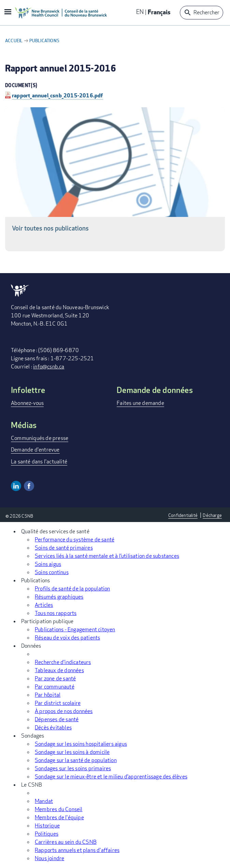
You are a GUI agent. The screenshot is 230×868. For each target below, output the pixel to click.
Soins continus (52, 572)
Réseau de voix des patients (67, 638)
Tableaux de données (59, 670)
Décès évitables (53, 728)
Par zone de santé (55, 678)
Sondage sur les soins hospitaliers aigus (81, 744)
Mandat (44, 801)
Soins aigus (48, 564)
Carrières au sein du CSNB (66, 842)
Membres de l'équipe (59, 817)
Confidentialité (183, 515)
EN (140, 12)
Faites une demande (140, 403)
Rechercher (206, 12)
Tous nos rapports (56, 613)
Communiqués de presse (40, 438)
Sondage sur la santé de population (76, 760)
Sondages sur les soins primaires (73, 768)
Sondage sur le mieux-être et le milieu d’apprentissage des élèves (111, 777)
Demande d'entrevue (35, 450)
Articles (44, 605)
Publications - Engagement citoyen (75, 629)
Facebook (29, 486)
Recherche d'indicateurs (63, 662)
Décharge (212, 515)
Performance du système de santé (75, 540)
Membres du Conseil (59, 809)
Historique (47, 826)
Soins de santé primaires (64, 548)
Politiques (47, 834)
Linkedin (16, 486)
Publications (44, 41)
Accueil (14, 41)
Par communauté (55, 687)
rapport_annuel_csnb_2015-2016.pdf (57, 95)
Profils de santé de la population (73, 589)
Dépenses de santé (57, 719)
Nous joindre (49, 858)
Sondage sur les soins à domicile (72, 752)
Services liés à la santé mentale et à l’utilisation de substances (107, 556)
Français (159, 12)
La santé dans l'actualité (39, 462)
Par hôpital (48, 695)
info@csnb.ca (49, 367)
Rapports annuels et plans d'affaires (77, 850)
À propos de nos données (64, 711)
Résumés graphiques (59, 597)
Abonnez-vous (27, 403)
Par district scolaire (58, 703)
